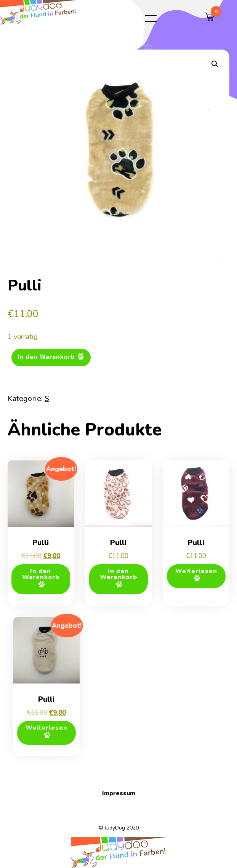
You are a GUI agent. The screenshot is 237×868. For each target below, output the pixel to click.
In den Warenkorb (46, 357)
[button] (215, 64)
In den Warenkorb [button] (41, 574)
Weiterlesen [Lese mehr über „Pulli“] (196, 571)
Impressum (119, 793)
